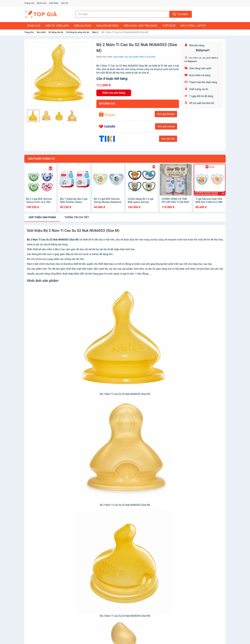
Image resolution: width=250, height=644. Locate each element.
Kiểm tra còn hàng (114, 93)
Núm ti (95, 32)
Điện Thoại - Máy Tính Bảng (140, 26)
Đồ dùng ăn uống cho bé (78, 32)
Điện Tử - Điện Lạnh (57, 26)
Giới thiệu (54, 3)
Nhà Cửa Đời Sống (107, 26)
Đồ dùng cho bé (56, 32)
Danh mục (42, 3)
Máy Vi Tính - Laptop (193, 26)
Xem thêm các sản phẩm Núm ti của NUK (135, 57)
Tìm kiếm (181, 14)
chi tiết (77, 217)
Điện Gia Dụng (83, 26)
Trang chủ (29, 3)
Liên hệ (64, 3)
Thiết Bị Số (169, 26)
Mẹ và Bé (41, 32)
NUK (110, 57)
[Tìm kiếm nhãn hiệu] (122, 14)
